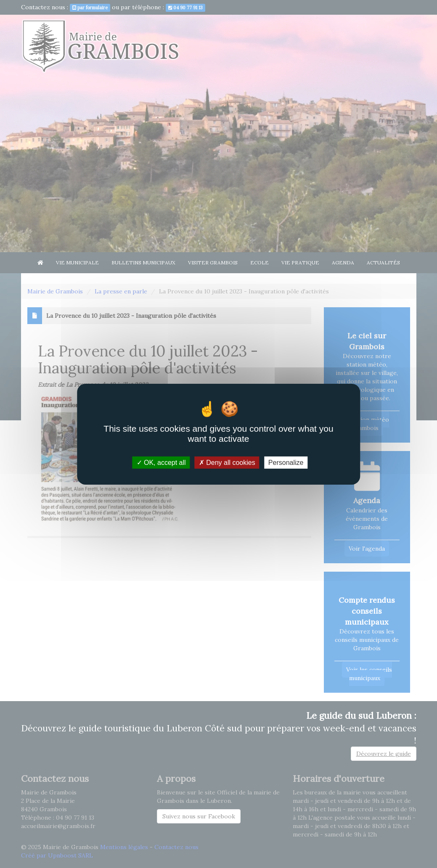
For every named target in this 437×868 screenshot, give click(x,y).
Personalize (286, 462)
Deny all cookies (227, 462)
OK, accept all (161, 462)
